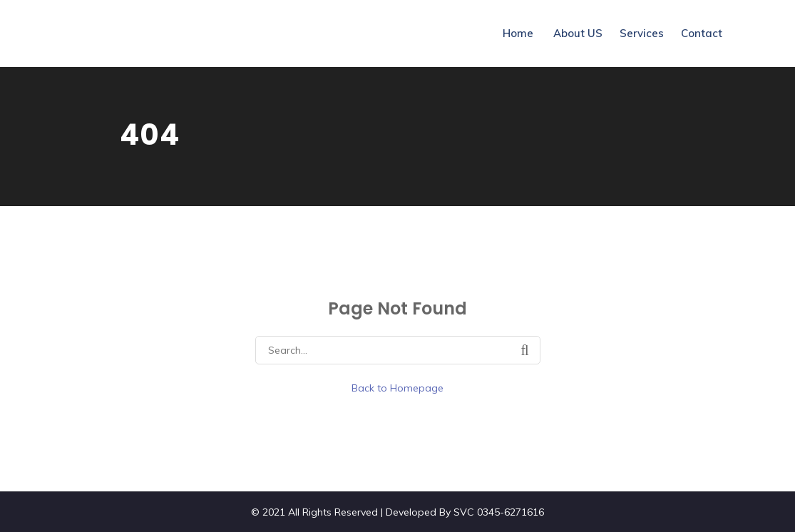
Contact (702, 33)
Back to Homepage (397, 388)
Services (642, 33)
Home (518, 33)
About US (578, 33)
